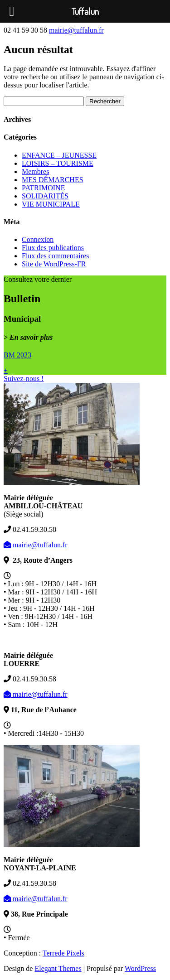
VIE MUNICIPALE (51, 204)
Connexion (38, 239)
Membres (35, 171)
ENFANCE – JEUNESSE (59, 155)
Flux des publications (53, 248)
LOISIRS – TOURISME (58, 163)
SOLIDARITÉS (45, 196)
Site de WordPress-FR (54, 264)
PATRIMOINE (43, 188)
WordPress (140, 968)
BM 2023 (17, 355)
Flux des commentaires (55, 256)
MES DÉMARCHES (53, 180)
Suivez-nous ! (24, 379)
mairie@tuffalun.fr (36, 545)
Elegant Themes (58, 968)
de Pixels (63, 953)
